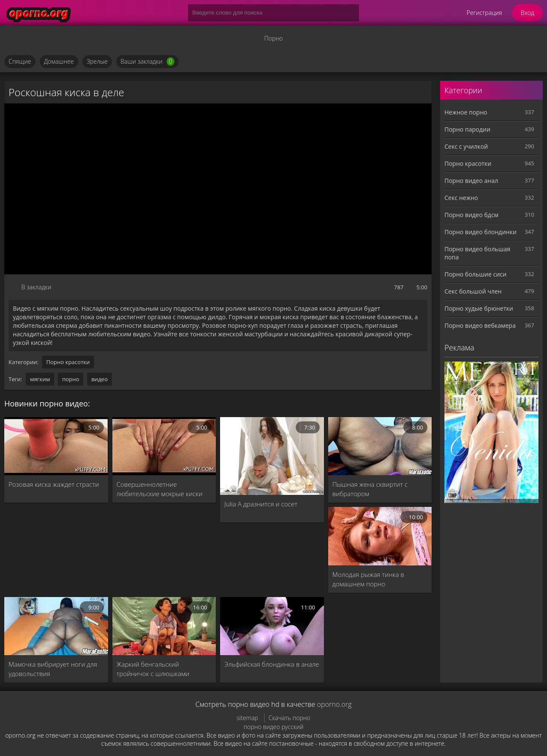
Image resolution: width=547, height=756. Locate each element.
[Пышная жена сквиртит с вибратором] (380, 446)
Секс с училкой (466, 146)
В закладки (36, 287)
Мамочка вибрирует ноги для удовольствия (53, 669)
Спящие (20, 61)
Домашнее (59, 61)
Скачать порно (290, 718)
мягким (40, 379)
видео (100, 379)
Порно (273, 38)
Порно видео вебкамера (480, 325)
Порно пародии (467, 129)
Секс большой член (473, 291)
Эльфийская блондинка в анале (272, 664)
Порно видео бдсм (471, 215)
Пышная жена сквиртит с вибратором (370, 489)
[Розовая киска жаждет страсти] (56, 446)
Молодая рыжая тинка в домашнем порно (368, 579)
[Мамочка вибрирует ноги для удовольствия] (56, 626)
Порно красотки (68, 362)
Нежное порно (466, 112)
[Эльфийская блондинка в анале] (272, 626)
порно (71, 379)
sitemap (247, 718)
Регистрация (484, 13)
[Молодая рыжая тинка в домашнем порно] (380, 536)
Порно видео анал (471, 181)
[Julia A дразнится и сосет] (272, 456)
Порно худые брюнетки (479, 308)
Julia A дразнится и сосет (261, 504)
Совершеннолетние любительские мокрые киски (160, 489)
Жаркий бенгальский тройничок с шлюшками (153, 669)
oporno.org (334, 704)
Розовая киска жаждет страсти (54, 484)
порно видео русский (273, 727)
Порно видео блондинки (481, 232)
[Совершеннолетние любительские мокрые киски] (164, 446)
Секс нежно (461, 198)
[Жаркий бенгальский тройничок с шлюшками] (164, 626)
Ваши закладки (147, 62)
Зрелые (97, 61)
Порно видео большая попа (477, 253)
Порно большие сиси (475, 274)
